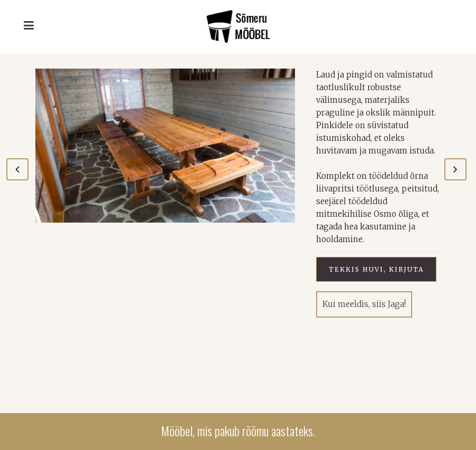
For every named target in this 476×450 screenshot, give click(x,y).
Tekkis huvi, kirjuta (376, 269)
